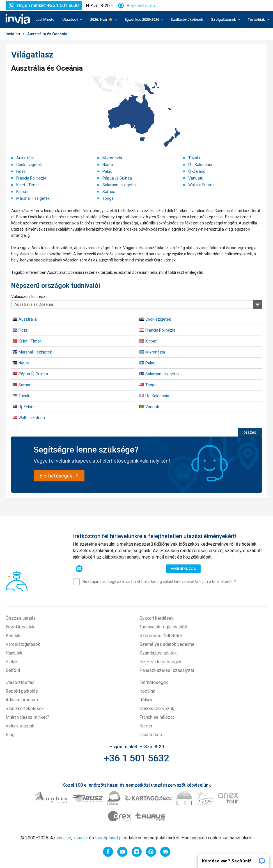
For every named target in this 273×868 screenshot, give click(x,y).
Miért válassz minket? (27, 717)
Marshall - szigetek (33, 198)
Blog (10, 735)
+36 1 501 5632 (136, 758)
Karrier (146, 726)
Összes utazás (21, 618)
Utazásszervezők (157, 709)
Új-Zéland (197, 171)
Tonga (108, 198)
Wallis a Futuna (201, 185)
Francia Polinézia (31, 178)
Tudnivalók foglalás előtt (163, 627)
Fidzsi (21, 171)
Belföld (13, 670)
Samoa (109, 192)
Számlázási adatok (158, 653)
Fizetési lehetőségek (160, 662)
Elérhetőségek (154, 682)
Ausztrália (25, 158)
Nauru (108, 165)
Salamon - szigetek (120, 185)
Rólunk (146, 700)
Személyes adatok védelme (167, 644)
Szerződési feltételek (161, 636)
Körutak (13, 636)
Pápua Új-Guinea (117, 178)
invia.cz (64, 838)
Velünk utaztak (20, 726)
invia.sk (81, 838)
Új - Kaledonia (200, 165)
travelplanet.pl (109, 838)
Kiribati (22, 192)
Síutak (12, 662)
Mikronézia (112, 158)
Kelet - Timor (28, 185)
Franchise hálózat (157, 717)
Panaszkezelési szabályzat (167, 670)
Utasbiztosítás (20, 682)
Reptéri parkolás (22, 691)
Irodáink (147, 691)
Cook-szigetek (29, 165)
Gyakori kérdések (157, 618)
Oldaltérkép (151, 735)
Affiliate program (22, 700)
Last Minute (45, 19)
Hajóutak (14, 653)
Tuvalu (194, 158)
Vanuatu (196, 178)
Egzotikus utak (20, 627)
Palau (107, 171)
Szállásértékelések (187, 19)
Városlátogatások (23, 644)
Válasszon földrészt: (29, 297)
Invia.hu (13, 34)
